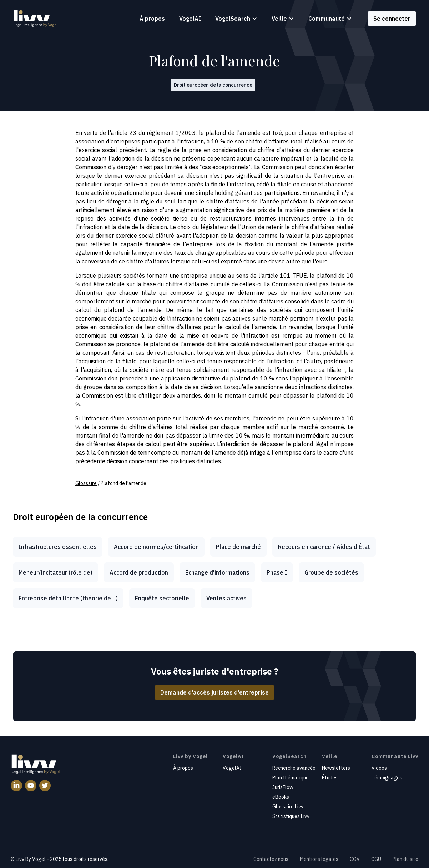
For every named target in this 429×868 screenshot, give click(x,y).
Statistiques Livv (291, 816)
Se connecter (392, 19)
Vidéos (379, 768)
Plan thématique (291, 778)
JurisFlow (283, 787)
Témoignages (387, 778)
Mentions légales (319, 859)
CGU (376, 859)
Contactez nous (271, 859)
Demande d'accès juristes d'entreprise (214, 692)
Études (330, 778)
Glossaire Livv (288, 807)
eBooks (281, 797)
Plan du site (405, 859)
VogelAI (190, 19)
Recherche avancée (294, 768)
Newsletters (336, 768)
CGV (355, 859)
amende (323, 244)
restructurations (231, 218)
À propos (152, 19)
